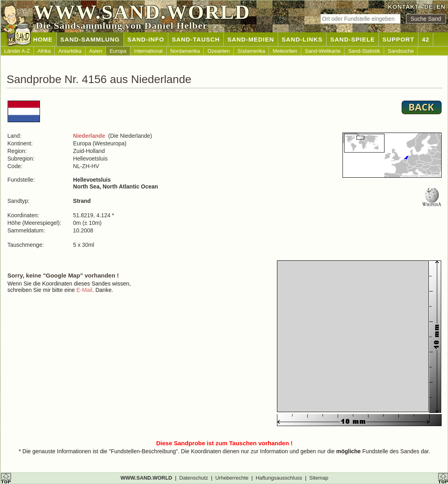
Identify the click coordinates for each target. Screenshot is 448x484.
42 (426, 39)
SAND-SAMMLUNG (90, 39)
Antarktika (70, 51)
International (148, 51)
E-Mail (84, 290)
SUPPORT (398, 39)
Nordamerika (185, 51)
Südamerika (251, 51)
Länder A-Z (17, 51)
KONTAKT (403, 7)
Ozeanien (219, 51)
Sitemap (319, 478)
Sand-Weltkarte (323, 51)
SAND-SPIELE (352, 39)
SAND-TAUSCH (196, 39)
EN (441, 7)
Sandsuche (401, 51)
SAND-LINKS (302, 39)
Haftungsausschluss (279, 478)
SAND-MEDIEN (251, 39)
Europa (118, 51)
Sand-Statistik (364, 51)
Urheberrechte (232, 478)
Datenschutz (194, 478)
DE (428, 7)
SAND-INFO (146, 39)
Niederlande (89, 136)
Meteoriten (285, 51)
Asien (96, 51)
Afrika (44, 51)
